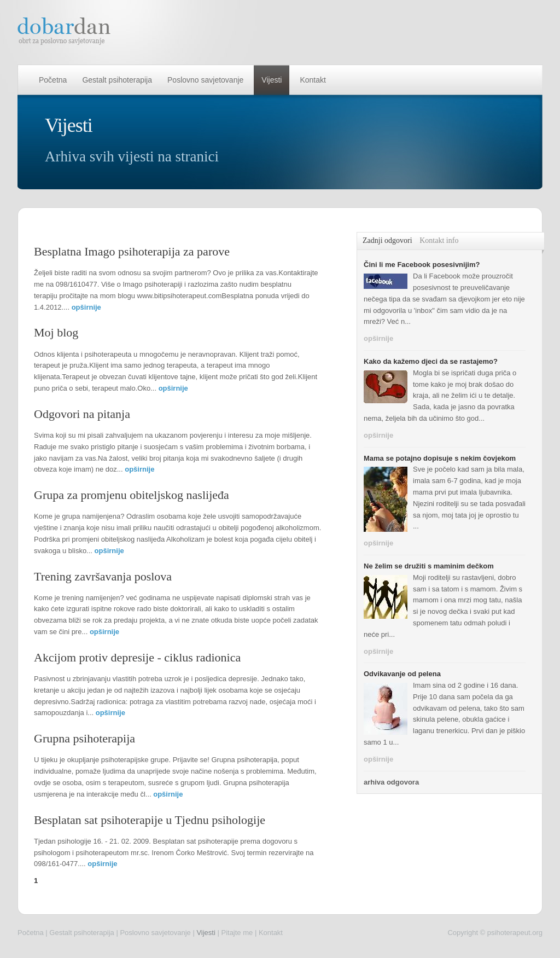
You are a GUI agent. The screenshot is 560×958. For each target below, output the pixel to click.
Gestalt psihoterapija (117, 80)
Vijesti (272, 80)
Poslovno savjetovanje (205, 80)
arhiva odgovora (391, 782)
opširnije (86, 307)
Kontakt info (439, 240)
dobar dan (65, 31)
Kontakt (313, 80)
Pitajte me (237, 933)
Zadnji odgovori (387, 240)
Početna (53, 80)
